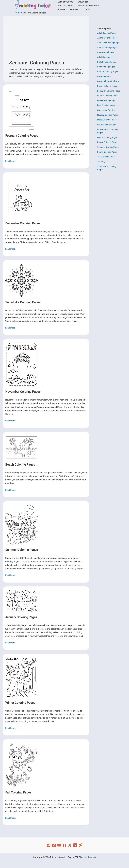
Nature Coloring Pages (108, 137)
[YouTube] (59, 845)
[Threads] (75, 845)
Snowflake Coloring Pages (23, 302)
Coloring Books (65, 2)
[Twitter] (70, 845)
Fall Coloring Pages (18, 792)
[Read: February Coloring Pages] (22, 109)
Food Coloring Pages (107, 100)
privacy (84, 857)
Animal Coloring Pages (108, 38)
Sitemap (85, 6)
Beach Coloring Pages (20, 465)
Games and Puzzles (107, 110)
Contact (61, 9)
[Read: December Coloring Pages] (22, 197)
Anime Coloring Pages (108, 47)
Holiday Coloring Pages (108, 115)
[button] (87, 2)
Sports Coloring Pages (108, 152)
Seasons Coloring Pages (109, 147)
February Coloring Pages (22, 136)
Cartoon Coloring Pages (109, 71)
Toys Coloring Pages (107, 157)
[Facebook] (64, 845)
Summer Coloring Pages (22, 550)
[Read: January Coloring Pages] (22, 601)
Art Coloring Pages (106, 52)
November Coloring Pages (23, 392)
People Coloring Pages (108, 142)
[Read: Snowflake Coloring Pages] (22, 280)
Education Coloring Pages (110, 91)
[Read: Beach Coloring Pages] (22, 447)
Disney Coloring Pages (108, 86)
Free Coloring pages (107, 105)
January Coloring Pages (21, 617)
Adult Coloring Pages (107, 33)
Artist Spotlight (99, 2)
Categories (82, 2)
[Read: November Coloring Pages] (22, 364)
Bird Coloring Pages (107, 67)
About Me (97, 6)
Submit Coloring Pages (68, 6)
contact (93, 857)
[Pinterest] (49, 845)
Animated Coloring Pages (109, 43)
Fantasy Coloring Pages (109, 96)
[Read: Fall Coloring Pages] (22, 765)
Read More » (11, 161)
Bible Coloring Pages (107, 62)
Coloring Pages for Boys (109, 81)
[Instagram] (54, 845)
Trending (101, 161)
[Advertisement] (46, 38)
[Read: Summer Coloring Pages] (22, 525)
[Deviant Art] (80, 845)
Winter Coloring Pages (20, 703)
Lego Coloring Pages (107, 124)
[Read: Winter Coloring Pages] (22, 677)
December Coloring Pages (23, 223)
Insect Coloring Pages (108, 120)
